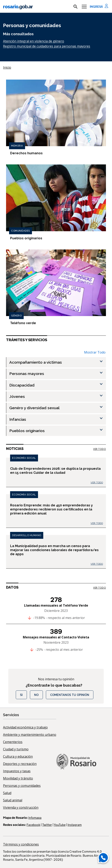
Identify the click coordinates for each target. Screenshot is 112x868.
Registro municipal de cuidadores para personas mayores (47, 46)
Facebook (33, 825)
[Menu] (84, 7)
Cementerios (13, 742)
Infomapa (35, 818)
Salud (7, 793)
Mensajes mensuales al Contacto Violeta (56, 637)
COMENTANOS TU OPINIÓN (70, 695)
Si (21, 695)
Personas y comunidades (22, 786)
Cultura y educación (18, 756)
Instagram (75, 825)
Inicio (7, 67)
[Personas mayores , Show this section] (58, 374)
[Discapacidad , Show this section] (58, 385)
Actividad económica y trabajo (25, 727)
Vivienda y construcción (21, 807)
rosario (18, 7)
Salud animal (13, 800)
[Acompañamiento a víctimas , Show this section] (58, 362)
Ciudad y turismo (16, 749)
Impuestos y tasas (17, 771)
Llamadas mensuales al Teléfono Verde (56, 605)
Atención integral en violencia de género (34, 41)
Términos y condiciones (21, 844)
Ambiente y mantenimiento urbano (30, 735)
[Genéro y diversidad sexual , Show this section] (58, 408)
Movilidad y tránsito (18, 778)
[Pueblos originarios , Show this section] (58, 431)
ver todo (100, 449)
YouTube (60, 825)
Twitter (47, 825)
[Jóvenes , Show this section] (58, 397)
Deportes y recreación (20, 764)
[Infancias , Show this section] (58, 419)
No (36, 695)
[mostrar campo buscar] (76, 7)
